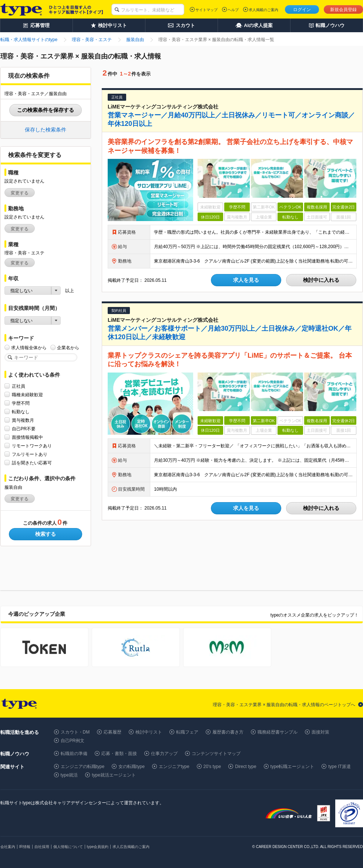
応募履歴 (112, 732)
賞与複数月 (23, 420)
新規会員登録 (343, 10)
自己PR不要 (24, 429)
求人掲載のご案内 (263, 10)
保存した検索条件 (46, 130)
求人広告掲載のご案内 (131, 847)
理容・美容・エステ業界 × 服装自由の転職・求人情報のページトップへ (284, 705)
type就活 (69, 775)
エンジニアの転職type (83, 767)
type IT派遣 (340, 767)
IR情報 (25, 847)
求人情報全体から (29, 348)
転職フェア (187, 732)
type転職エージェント (293, 767)
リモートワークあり (32, 446)
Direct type (246, 767)
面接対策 (320, 732)
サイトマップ (206, 10)
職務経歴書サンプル (278, 732)
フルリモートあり (30, 454)
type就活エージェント (114, 775)
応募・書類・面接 (119, 754)
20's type (212, 767)
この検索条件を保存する (46, 110)
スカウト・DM (75, 732)
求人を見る (246, 280)
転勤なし (21, 412)
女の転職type (132, 767)
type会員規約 (98, 847)
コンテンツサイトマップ (216, 754)
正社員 (19, 386)
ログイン (302, 10)
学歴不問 (21, 403)
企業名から (68, 348)
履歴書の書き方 (228, 732)
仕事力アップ (164, 754)
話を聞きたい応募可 (32, 463)
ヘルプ (233, 10)
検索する (46, 534)
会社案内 (8, 847)
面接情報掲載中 (27, 437)
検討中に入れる (321, 280)
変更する (20, 193)
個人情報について (68, 847)
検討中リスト (149, 732)
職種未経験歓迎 (27, 395)
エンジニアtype (174, 767)
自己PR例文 (73, 741)
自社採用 (42, 847)
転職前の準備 (74, 754)
